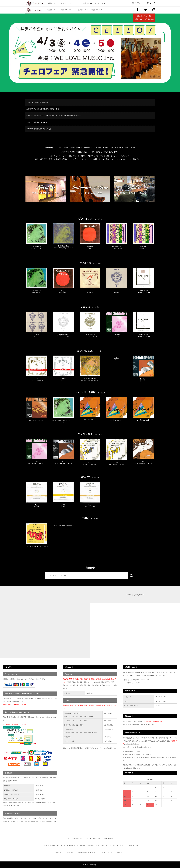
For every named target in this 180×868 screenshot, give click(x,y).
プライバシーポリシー (106, 852)
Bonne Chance (108, 838)
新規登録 (58, 852)
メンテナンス (100, 3)
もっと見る (98, 219)
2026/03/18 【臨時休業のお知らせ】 (38, 102)
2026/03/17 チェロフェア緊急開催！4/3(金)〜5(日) (43, 109)
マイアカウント (140, 3)
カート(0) (153, 3)
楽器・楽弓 (87, 3)
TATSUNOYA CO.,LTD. (75, 838)
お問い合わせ (121, 852)
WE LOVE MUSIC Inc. (93, 838)
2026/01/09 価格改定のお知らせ (36, 122)
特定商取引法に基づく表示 (87, 852)
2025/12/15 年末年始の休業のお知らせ (39, 129)
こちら (55, 821)
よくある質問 (70, 852)
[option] (90, 53)
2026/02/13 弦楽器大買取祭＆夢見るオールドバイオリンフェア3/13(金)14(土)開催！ (54, 116)
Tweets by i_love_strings (135, 595)
